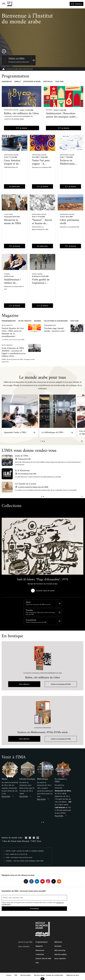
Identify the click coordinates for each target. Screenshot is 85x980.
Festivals (49, 110)
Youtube (29, 610)
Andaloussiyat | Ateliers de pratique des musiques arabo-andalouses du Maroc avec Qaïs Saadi (13, 290)
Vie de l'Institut (25, 321)
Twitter (26, 881)
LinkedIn (37, 881)
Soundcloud (31, 620)
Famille (18, 81)
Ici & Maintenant (22, 471)
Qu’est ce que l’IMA (25, 942)
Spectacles (48, 81)
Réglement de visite (73, 975)
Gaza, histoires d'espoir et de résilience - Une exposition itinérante (13, 167)
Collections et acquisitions (56, 321)
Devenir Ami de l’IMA (43, 958)
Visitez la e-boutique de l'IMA (61, 684)
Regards (38, 321)
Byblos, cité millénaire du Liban (21, 113)
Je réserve (23, 128)
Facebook (31, 881)
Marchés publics (61, 954)
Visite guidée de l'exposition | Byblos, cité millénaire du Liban (41, 286)
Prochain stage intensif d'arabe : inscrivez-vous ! (55, 330)
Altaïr (28, 602)
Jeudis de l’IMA (22, 456)
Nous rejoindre (60, 958)
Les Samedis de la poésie (26, 484)
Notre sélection (24, 684)
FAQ (37, 963)
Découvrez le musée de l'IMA (12, 222)
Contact (9, 975)
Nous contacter (24, 946)
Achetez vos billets (16, 58)
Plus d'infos (6, 796)
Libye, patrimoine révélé (70, 222)
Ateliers (7, 274)
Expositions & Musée (11, 110)
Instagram (48, 881)
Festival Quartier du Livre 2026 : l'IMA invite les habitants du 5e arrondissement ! (13, 332)
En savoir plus (15, 187)
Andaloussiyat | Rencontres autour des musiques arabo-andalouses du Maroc (61, 117)
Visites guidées (37, 274)
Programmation (9, 321)
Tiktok (54, 881)
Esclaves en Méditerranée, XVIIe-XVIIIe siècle (67, 166)
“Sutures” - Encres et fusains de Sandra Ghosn (42, 223)
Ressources (40, 950)
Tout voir (59, 81)
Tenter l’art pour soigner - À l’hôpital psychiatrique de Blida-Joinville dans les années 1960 (41, 171)
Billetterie (79, 4)
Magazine (39, 946)
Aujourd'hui (7, 81)
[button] (41, 441)
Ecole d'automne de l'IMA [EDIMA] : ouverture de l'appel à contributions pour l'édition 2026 (14, 352)
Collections (8, 214)
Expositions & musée (32, 81)
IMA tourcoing (60, 950)
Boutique (58, 946)
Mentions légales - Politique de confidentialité (49, 975)
